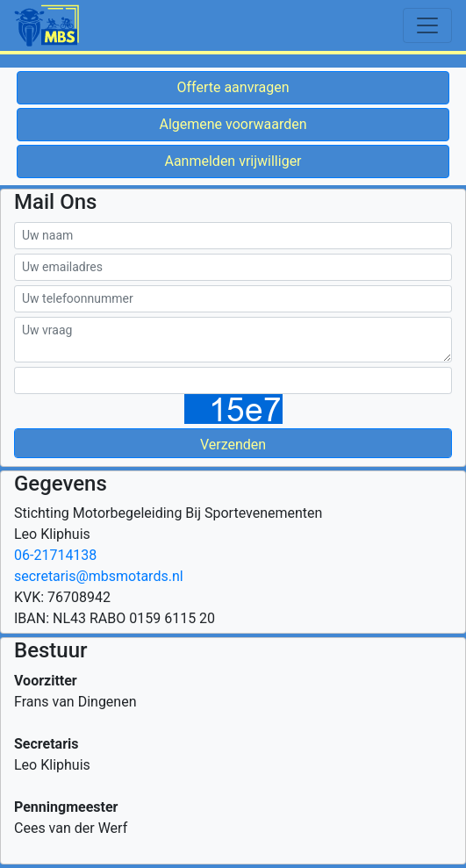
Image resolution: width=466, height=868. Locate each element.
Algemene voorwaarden (233, 124)
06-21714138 (55, 555)
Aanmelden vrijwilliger (233, 161)
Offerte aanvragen (233, 87)
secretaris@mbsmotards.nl (99, 576)
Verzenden (233, 445)
